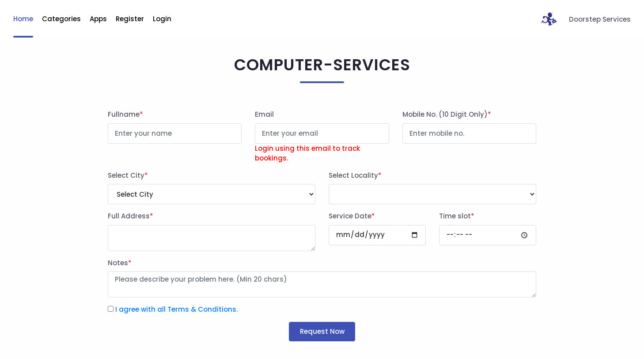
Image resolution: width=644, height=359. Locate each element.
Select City (128, 175)
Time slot (457, 216)
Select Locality (355, 175)
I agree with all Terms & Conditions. (176, 309)
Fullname (125, 114)
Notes (120, 263)
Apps (98, 19)
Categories (61, 19)
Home (23, 19)
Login (162, 19)
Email (264, 114)
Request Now (322, 331)
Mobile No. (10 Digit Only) (447, 114)
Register (130, 19)
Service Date (352, 216)
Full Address (131, 216)
